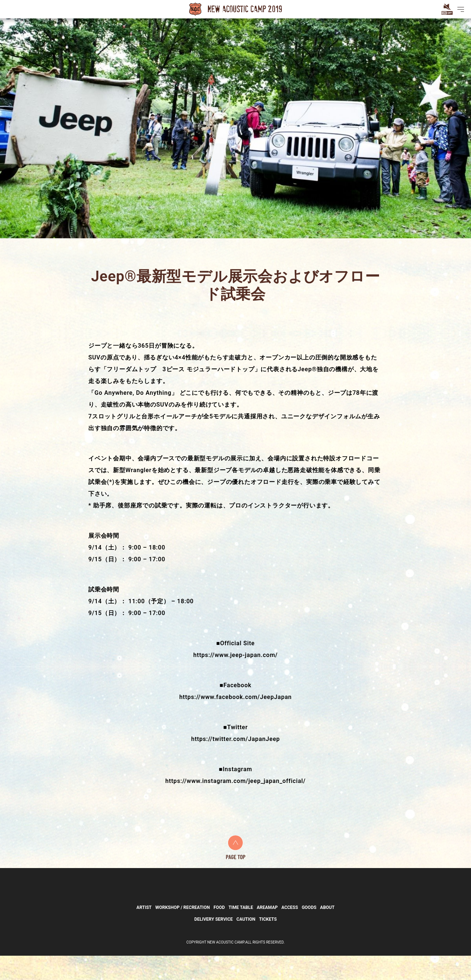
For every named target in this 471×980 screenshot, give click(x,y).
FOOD (219, 932)
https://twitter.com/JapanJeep (235, 739)
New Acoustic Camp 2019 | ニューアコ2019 (235, 9)
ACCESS (290, 932)
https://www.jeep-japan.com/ (235, 655)
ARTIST (144, 932)
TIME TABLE (241, 932)
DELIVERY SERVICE (214, 944)
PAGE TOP (236, 847)
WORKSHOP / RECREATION (183, 932)
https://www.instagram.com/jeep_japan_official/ (235, 781)
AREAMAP (267, 932)
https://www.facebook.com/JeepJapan (235, 697)
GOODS (309, 932)
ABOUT (327, 932)
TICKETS (268, 944)
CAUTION (246, 944)
